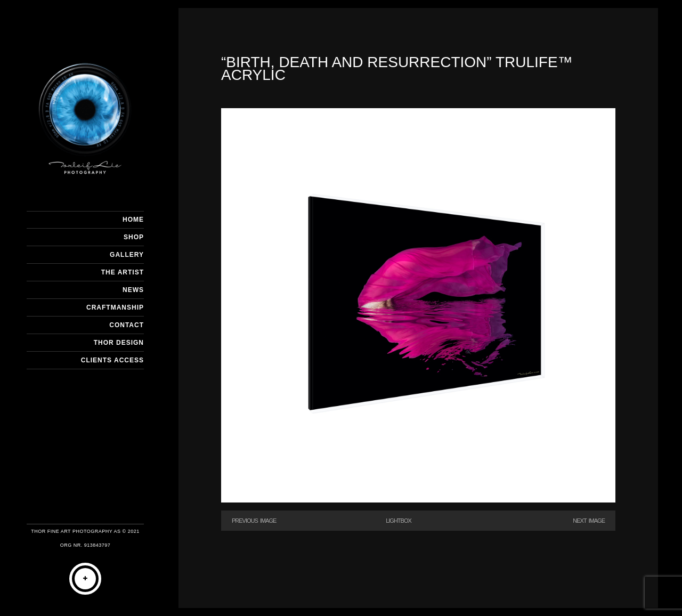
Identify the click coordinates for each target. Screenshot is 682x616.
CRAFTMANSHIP (115, 307)
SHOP (134, 237)
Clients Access (112, 360)
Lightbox (399, 521)
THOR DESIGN (119, 343)
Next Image (589, 521)
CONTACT (127, 325)
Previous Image (254, 521)
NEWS (133, 290)
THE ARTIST (123, 272)
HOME (133, 220)
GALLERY (127, 255)
